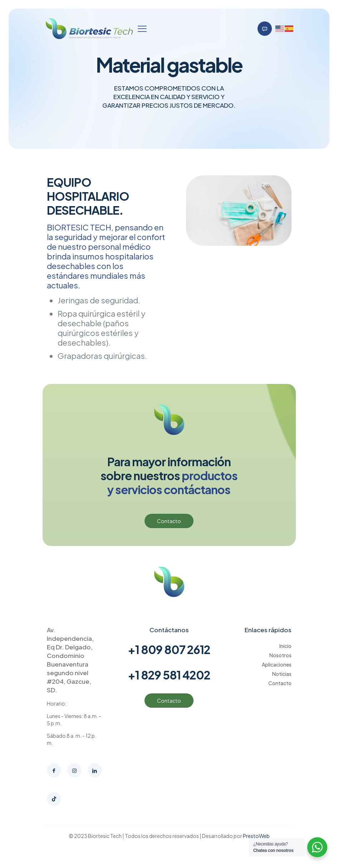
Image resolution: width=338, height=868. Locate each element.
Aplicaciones (277, 664)
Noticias (282, 674)
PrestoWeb (256, 836)
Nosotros (280, 655)
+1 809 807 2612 (169, 649)
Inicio (285, 646)
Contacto (280, 683)
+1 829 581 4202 (169, 675)
